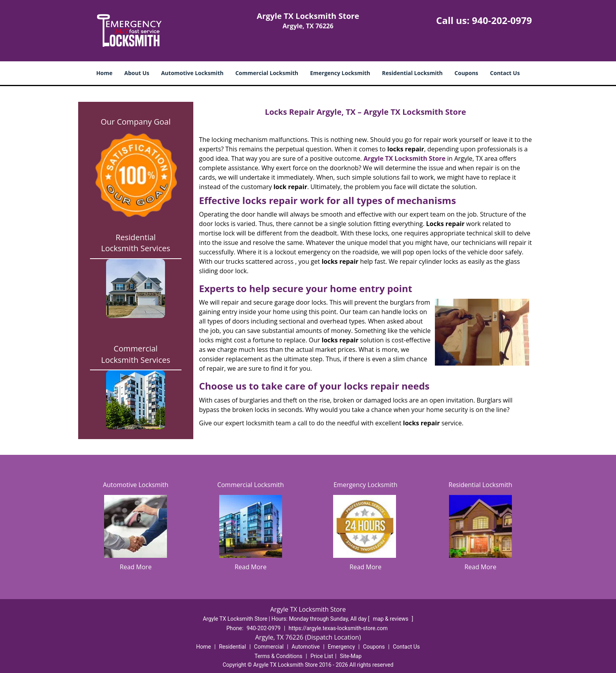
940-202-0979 (502, 20)
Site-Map (351, 656)
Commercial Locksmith (267, 73)
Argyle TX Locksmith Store (404, 158)
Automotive (306, 647)
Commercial (269, 647)
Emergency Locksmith (340, 73)
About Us (137, 73)
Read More (136, 567)
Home (104, 73)
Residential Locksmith (412, 73)
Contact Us (505, 73)
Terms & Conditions (279, 656)
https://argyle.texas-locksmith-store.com (338, 628)
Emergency (341, 647)
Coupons (466, 73)
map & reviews (391, 619)
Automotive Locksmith (192, 73)
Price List (322, 656)
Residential (232, 647)
